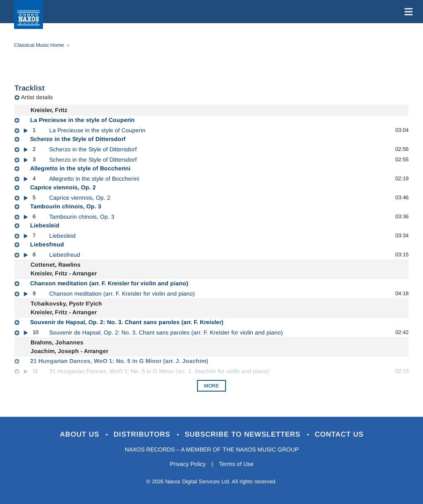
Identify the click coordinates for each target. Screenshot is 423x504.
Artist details (37, 97)
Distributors (143, 434)
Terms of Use (236, 464)
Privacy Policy (188, 464)
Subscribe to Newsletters (244, 434)
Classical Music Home (39, 45)
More (211, 386)
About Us (81, 434)
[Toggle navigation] (407, 12)
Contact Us (339, 434)
